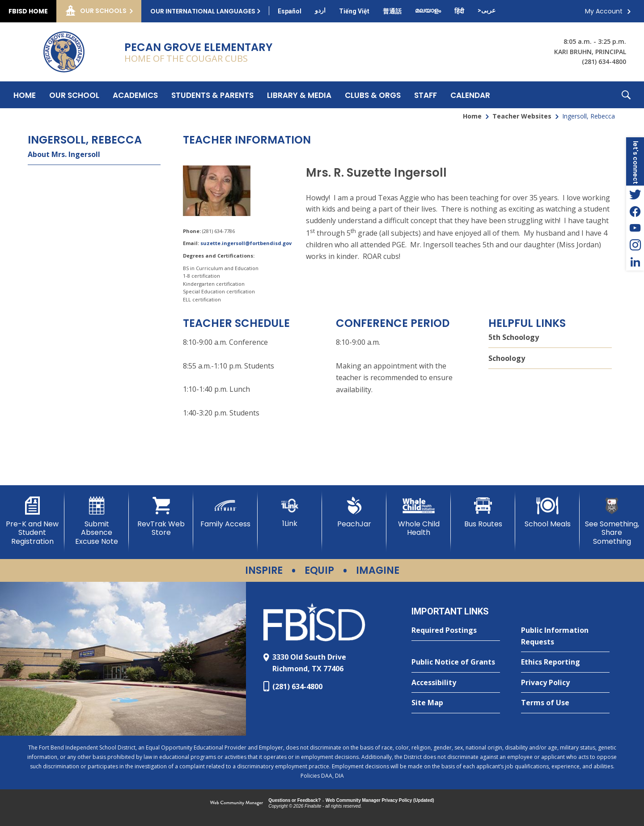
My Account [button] (604, 11)
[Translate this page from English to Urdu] (320, 10)
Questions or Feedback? (294, 800)
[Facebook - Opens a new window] (635, 211)
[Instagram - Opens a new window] (635, 245)
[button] (626, 95)
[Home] (25, 95)
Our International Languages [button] (203, 11)
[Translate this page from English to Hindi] (459, 11)
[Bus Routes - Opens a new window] (483, 513)
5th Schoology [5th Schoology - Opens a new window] (514, 337)
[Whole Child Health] (419, 517)
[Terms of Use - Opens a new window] (565, 703)
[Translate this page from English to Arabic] (487, 10)
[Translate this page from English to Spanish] (290, 11)
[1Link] (290, 512)
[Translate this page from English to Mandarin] (392, 11)
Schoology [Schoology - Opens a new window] (507, 358)
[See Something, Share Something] (612, 521)
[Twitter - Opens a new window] (635, 194)
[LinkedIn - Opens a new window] (635, 262)
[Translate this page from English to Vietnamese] (354, 11)
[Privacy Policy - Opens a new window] (565, 683)
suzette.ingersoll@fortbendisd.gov (246, 243)
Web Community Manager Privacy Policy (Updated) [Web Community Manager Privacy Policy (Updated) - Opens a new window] (380, 800)
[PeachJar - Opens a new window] (354, 513)
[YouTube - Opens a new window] (635, 228)
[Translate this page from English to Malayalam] (428, 10)
